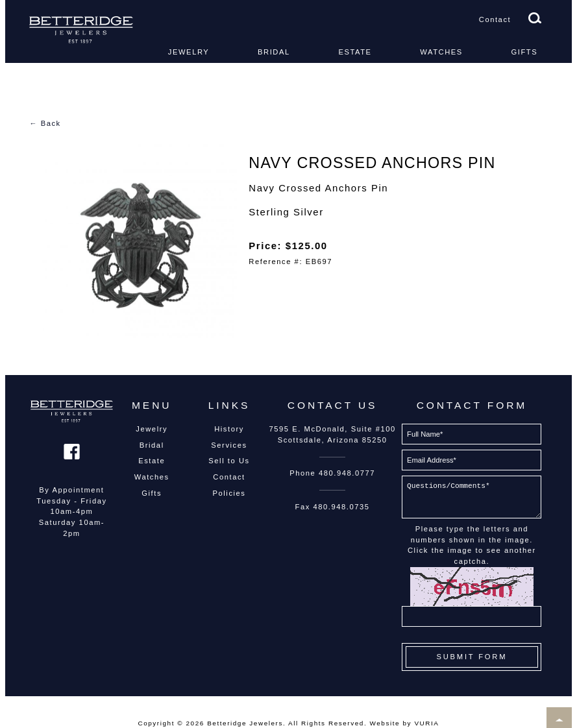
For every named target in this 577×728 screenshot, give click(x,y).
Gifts (525, 52)
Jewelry (189, 52)
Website (385, 723)
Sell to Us (229, 461)
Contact (495, 19)
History (229, 429)
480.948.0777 (347, 473)
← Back (45, 123)
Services (229, 445)
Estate (355, 52)
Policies (229, 493)
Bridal (274, 52)
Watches (441, 52)
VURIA (426, 723)
